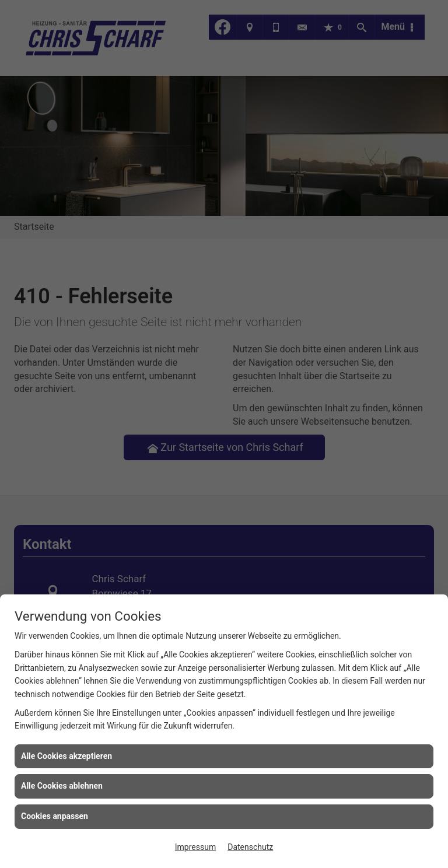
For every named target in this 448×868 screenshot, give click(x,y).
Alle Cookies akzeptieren (66, 756)
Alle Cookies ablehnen (62, 786)
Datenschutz (250, 847)
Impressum (195, 847)
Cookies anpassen (55, 816)
